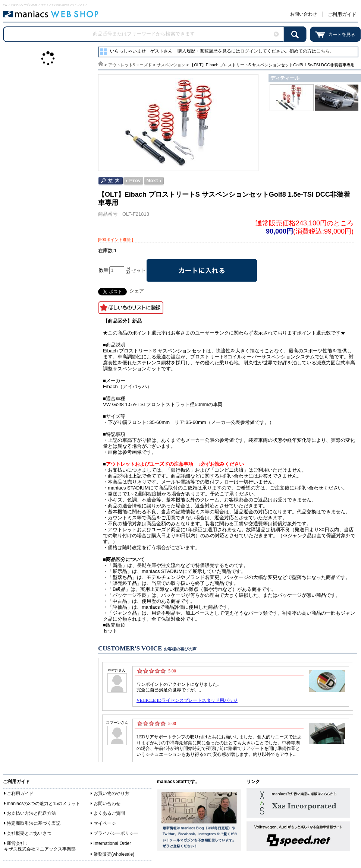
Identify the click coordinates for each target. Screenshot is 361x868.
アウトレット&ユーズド (130, 65)
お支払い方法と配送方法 (31, 813)
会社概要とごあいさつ (29, 833)
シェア (137, 291)
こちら (323, 51)
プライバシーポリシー (116, 833)
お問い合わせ (304, 14)
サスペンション (171, 65)
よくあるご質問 (109, 813)
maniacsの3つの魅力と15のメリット (43, 804)
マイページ (105, 823)
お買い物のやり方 (112, 793)
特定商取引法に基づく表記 (34, 823)
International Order (112, 843)
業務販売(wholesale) (114, 854)
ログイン (249, 51)
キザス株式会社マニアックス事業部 (40, 849)
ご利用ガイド (342, 14)
